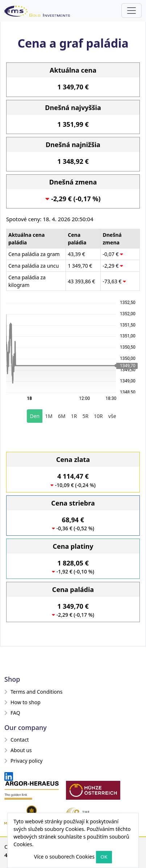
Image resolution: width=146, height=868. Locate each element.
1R (74, 416)
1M (49, 416)
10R (98, 416)
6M (62, 416)
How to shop (22, 702)
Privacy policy (24, 761)
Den (35, 416)
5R (85, 416)
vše (112, 416)
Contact (17, 740)
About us (18, 750)
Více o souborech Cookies (64, 857)
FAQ (12, 713)
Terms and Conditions (33, 692)
